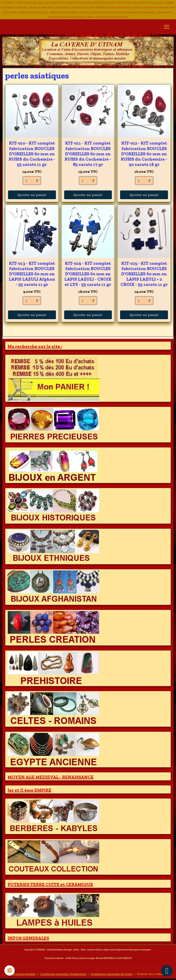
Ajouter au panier (32, 195)
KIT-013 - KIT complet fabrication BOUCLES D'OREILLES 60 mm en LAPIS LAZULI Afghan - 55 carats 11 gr (32, 274)
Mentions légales (24, 974)
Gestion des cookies (150, 974)
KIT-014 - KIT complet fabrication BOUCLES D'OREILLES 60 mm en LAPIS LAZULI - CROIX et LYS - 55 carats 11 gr (88, 274)
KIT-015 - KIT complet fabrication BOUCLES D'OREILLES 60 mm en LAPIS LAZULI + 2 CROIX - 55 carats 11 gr (144, 274)
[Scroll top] (167, 971)
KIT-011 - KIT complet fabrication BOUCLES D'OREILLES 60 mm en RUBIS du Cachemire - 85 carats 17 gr (88, 154)
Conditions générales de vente (111, 974)
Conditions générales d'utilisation (63, 974)
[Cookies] (10, 970)
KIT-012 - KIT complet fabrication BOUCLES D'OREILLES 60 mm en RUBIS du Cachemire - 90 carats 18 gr (144, 154)
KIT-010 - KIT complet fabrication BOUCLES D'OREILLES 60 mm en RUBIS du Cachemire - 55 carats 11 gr (32, 154)
